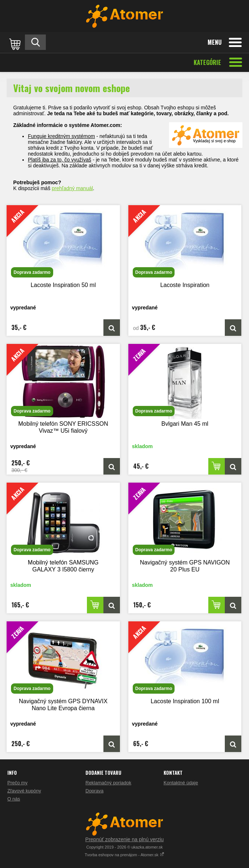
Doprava (94, 791)
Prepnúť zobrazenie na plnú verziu (125, 839)
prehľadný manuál (72, 188)
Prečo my (17, 783)
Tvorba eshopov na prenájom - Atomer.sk (124, 855)
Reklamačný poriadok (108, 783)
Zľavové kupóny (24, 791)
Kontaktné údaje (181, 783)
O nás (14, 799)
